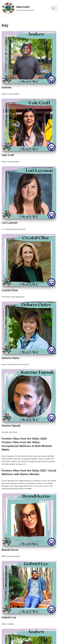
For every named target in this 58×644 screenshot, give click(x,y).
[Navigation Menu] (54, 8)
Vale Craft (8, 155)
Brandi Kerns (10, 550)
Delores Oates (11, 358)
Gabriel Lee (9, 617)
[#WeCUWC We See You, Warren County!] (18, 8)
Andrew (7, 87)
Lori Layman (10, 223)
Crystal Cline (10, 290)
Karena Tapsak (11, 426)
